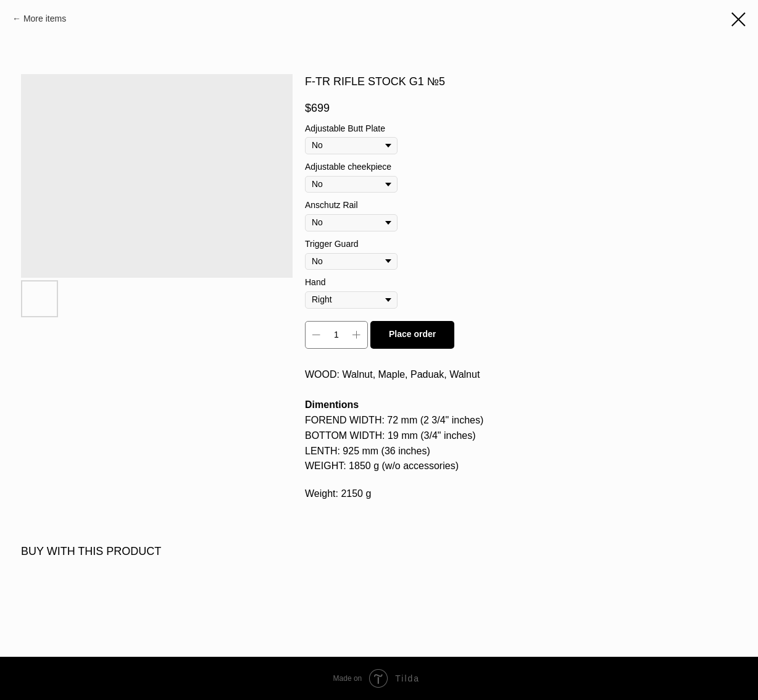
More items (45, 19)
